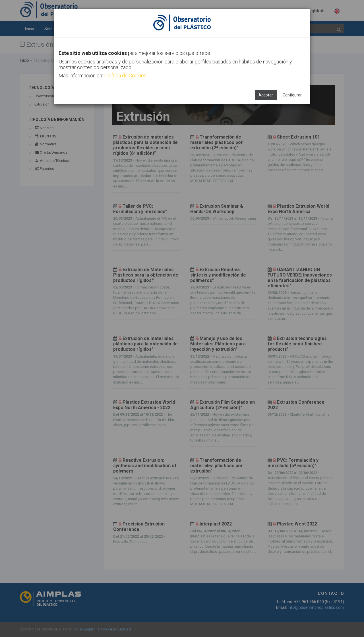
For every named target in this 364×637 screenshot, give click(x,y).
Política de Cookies (125, 76)
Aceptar (266, 95)
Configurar (292, 95)
